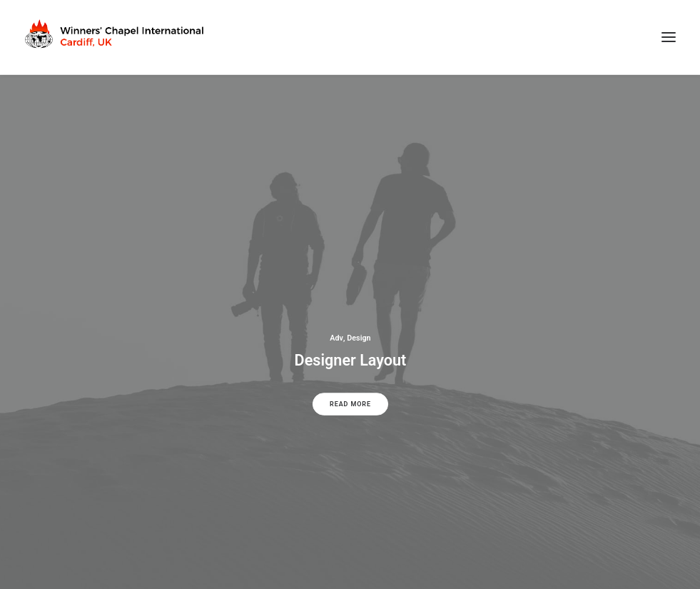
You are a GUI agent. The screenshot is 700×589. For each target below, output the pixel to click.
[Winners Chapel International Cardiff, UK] (116, 37)
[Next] (665, 371)
